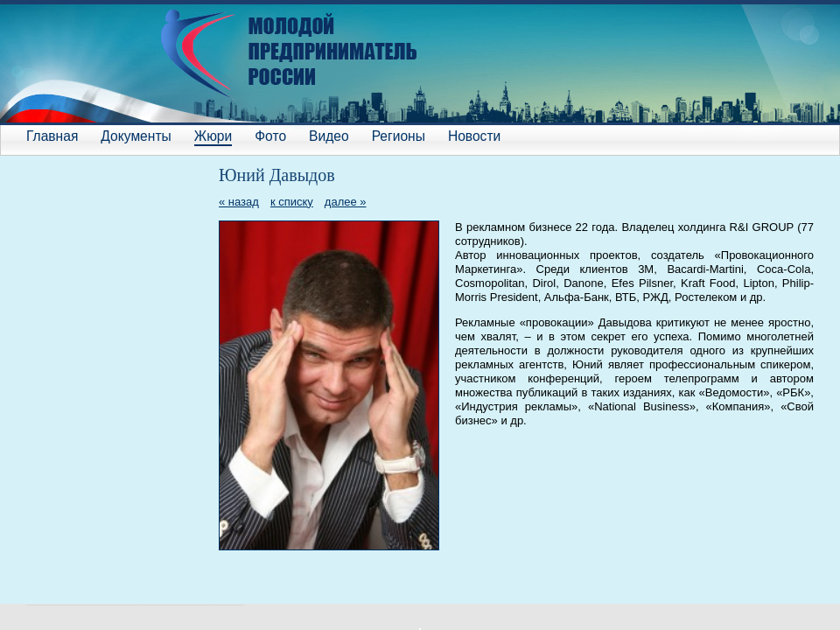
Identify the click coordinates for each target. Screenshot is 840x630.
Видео (329, 136)
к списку (292, 202)
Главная (52, 136)
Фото (270, 136)
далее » (346, 202)
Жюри (213, 136)
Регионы (399, 136)
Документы (136, 136)
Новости (474, 136)
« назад (239, 202)
